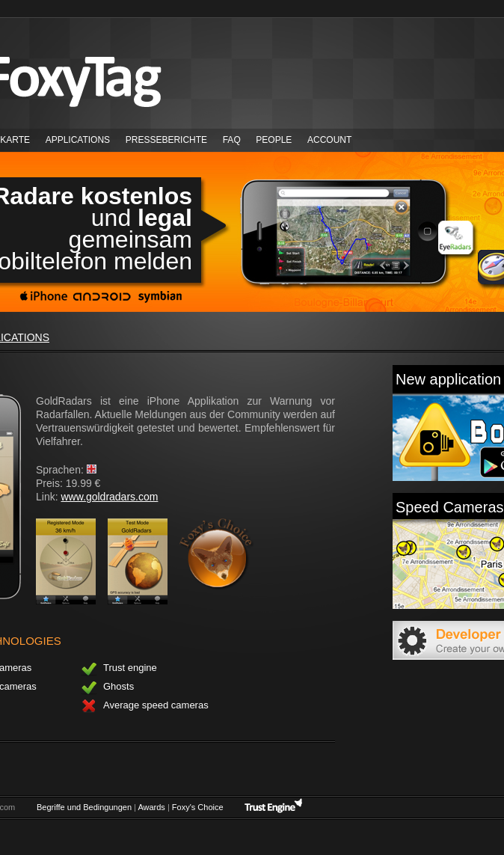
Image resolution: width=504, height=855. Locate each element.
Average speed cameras (145, 707)
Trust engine (119, 669)
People (274, 140)
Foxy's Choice (198, 807)
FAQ (232, 140)
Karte (15, 140)
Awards (151, 807)
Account (329, 140)
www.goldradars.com (109, 497)
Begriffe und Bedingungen (84, 807)
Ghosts (107, 688)
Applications (78, 140)
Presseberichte (166, 140)
